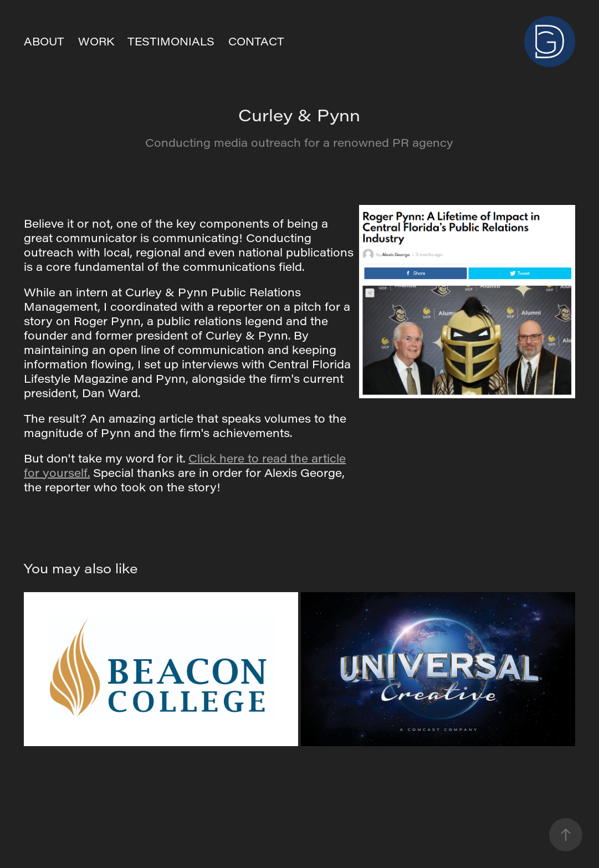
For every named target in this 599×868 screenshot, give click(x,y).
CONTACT (256, 41)
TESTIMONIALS (171, 41)
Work (96, 41)
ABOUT (44, 41)
